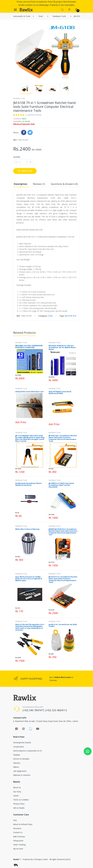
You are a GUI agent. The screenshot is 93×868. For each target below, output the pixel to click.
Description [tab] (20, 184)
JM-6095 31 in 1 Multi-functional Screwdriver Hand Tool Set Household (61, 485)
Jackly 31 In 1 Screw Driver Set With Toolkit (63, 625)
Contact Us (18, 832)
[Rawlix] (26, 10)
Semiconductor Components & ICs (28, 751)
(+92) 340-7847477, (34, 710)
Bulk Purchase (19, 837)
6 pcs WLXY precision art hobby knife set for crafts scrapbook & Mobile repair (29, 579)
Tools (41, 16)
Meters (16, 767)
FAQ (15, 820)
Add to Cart (25, 171)
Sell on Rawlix (19, 808)
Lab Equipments (20, 771)
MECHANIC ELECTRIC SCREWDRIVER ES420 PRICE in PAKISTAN (29, 347)
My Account (18, 849)
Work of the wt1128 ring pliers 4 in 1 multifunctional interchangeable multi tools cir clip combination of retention (30, 627)
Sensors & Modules (21, 759)
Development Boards (22, 743)
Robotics (17, 763)
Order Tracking (19, 845)
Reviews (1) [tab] (39, 184)
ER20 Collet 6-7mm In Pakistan (27, 529)
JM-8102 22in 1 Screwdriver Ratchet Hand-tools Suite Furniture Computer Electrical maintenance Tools (63, 438)
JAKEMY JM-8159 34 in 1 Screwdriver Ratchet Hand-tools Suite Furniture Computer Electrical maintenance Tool (63, 532)
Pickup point (18, 841)
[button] (62, 9)
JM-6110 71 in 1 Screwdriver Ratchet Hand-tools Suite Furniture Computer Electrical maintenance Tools (63, 580)
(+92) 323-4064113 (56, 710)
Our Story (17, 792)
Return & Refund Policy (23, 824)
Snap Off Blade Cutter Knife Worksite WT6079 (60, 393)
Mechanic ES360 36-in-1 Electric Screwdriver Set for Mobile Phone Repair (62, 347)
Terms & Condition (21, 800)
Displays (17, 755)
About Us (17, 787)
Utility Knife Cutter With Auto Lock (29, 392)
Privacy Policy (19, 804)
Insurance (17, 828)
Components (19, 747)
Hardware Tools (59, 16)
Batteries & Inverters (22, 775)
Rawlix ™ (17, 859)
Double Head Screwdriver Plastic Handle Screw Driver (29, 484)
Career (16, 796)
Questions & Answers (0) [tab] (64, 184)
